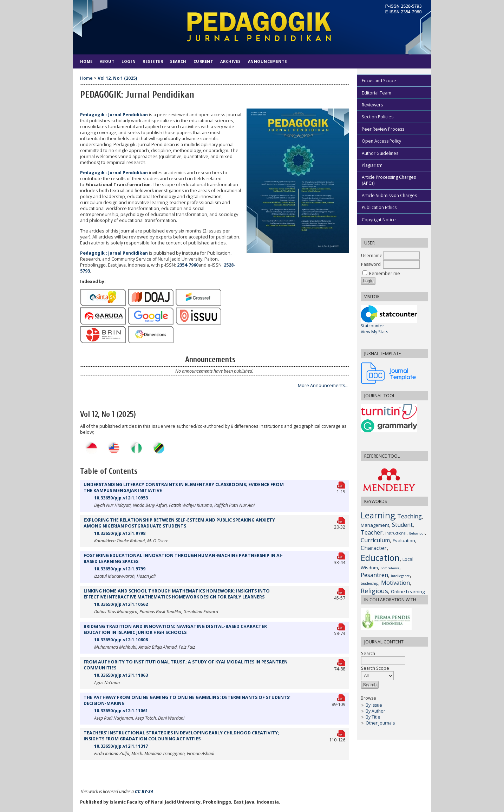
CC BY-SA (144, 791)
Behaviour (417, 533)
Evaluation (404, 541)
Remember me (385, 273)
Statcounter (372, 326)
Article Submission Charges (389, 195)
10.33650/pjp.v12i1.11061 (121, 711)
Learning (378, 515)
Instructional (396, 533)
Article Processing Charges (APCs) (389, 180)
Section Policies (378, 117)
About (107, 61)
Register (153, 61)
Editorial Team (377, 93)
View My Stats (374, 332)
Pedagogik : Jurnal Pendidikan (114, 115)
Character (374, 548)
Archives (230, 61)
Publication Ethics (379, 207)
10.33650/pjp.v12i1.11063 (121, 675)
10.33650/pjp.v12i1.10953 (121, 498)
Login (129, 61)
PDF (342, 484)
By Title (373, 717)
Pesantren (374, 575)
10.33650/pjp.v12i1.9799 (120, 569)
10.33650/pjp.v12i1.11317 (121, 746)
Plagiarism (372, 165)
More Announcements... (323, 385)
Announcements (268, 61)
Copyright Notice (379, 220)
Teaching (410, 516)
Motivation (395, 583)
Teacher (372, 532)
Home (86, 61)
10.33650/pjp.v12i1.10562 (121, 604)
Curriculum (375, 540)
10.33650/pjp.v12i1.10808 (121, 640)
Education (380, 558)
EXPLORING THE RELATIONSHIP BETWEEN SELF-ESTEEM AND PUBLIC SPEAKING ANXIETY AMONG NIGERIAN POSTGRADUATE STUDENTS (179, 523)
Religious (374, 591)
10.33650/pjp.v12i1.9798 (120, 533)
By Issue (374, 705)
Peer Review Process (383, 129)
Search (178, 61)
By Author (375, 711)
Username (372, 256)
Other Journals (380, 723)
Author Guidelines (380, 153)
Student (402, 525)
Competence (390, 568)
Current (204, 61)
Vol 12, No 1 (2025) (117, 78)
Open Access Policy (381, 141)
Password (371, 264)
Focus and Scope (379, 81)
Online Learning (408, 591)
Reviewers (372, 105)
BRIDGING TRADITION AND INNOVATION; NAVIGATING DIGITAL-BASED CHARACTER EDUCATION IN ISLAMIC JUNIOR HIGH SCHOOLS (175, 629)
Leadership (369, 583)
